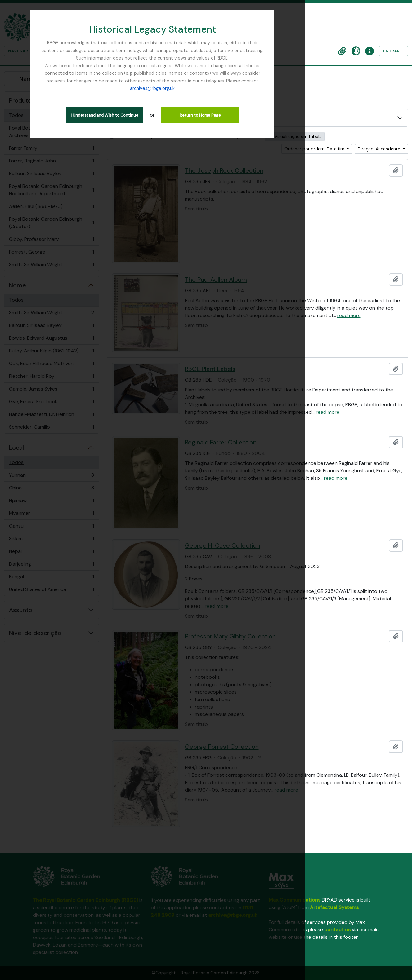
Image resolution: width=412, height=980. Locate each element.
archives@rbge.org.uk (223, 73)
